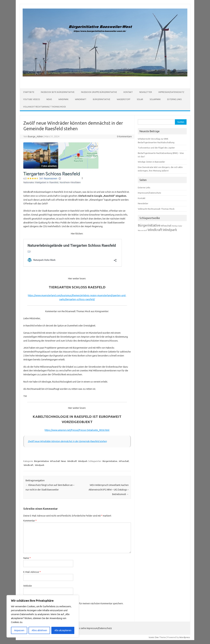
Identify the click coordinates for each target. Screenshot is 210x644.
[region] (43, 616)
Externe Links (174, 99)
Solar (140, 99)
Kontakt (128, 92)
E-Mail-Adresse (32, 572)
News (49, 99)
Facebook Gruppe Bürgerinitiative (99, 92)
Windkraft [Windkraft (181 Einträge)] (155, 230)
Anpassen (19, 630)
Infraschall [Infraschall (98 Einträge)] (166, 226)
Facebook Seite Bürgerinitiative (58, 92)
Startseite (29, 92)
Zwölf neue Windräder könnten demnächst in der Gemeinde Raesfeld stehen (67, 441)
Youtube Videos (31, 99)
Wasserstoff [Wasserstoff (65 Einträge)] (142, 230)
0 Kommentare (124, 136)
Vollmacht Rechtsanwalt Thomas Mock (44, 107)
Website (28, 586)
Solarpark (155, 99)
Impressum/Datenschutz (171, 92)
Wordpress (185, 637)
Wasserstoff (124, 99)
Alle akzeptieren (63, 630)
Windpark (63, 99)
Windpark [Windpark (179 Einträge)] (170, 230)
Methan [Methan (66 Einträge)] (175, 226)
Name (27, 558)
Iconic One (154, 637)
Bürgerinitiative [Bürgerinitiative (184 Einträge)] (149, 225)
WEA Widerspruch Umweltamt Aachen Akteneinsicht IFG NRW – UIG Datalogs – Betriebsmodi (109, 490)
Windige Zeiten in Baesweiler (151, 162)
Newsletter (146, 92)
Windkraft (81, 99)
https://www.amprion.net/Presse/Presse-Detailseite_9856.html (77, 430)
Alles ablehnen (39, 630)
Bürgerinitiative (102, 99)
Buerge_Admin (35, 136)
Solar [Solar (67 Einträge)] (180, 226)
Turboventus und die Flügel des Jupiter (156, 148)
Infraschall (55, 461)
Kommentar (30, 521)
